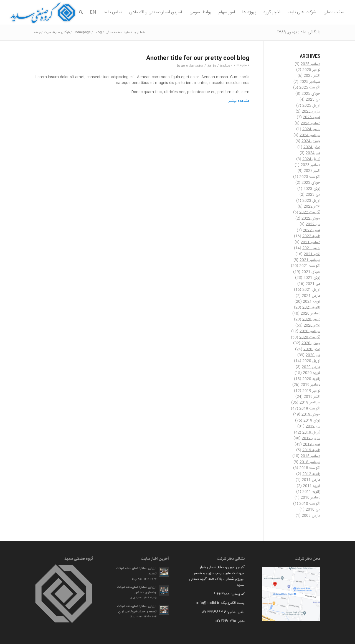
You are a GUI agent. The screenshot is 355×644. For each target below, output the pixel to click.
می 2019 (313, 426)
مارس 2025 (311, 111)
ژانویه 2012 (311, 474)
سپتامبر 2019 (310, 403)
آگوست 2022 (310, 212)
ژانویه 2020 (311, 379)
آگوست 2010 (310, 504)
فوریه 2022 (312, 230)
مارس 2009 (311, 516)
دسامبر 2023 (310, 165)
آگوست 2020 (310, 337)
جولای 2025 (311, 94)
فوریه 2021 (312, 302)
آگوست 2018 (310, 468)
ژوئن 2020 (312, 349)
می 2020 (313, 355)
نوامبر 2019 (311, 391)
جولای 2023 (311, 183)
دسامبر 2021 (310, 242)
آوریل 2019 (311, 432)
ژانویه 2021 (311, 307)
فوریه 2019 (312, 444)
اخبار (210, 66)
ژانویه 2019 (311, 450)
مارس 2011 (311, 480)
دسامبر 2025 (310, 64)
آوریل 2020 (311, 361)
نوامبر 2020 (311, 319)
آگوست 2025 (310, 88)
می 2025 (313, 100)
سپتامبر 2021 (310, 260)
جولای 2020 (311, 343)
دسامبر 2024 (310, 123)
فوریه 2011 (312, 486)
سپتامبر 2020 (310, 331)
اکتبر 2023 (312, 171)
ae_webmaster (192, 66)
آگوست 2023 (310, 177)
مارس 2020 (311, 367)
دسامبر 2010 (310, 498)
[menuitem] (334, 12)
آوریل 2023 (311, 201)
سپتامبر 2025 (310, 82)
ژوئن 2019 (312, 421)
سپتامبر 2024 (310, 135)
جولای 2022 (311, 218)
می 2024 (313, 153)
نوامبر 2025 (311, 70)
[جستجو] (81, 12)
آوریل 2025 (311, 106)
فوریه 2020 (312, 373)
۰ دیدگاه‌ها (226, 66)
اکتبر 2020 (312, 325)
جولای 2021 (311, 272)
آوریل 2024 (311, 159)
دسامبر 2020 (310, 314)
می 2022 (313, 224)
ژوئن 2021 (312, 278)
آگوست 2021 (310, 266)
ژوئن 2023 (312, 189)
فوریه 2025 (312, 117)
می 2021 (313, 284)
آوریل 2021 (311, 290)
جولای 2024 (311, 141)
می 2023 (313, 195)
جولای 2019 (311, 414)
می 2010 (313, 510)
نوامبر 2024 (311, 129)
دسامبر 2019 (310, 385)
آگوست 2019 (310, 409)
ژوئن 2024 (312, 147)
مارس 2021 (311, 296)
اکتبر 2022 (312, 207)
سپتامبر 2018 (310, 462)
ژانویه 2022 (311, 236)
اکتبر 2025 (312, 76)
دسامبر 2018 (310, 456)
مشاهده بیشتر (239, 101)
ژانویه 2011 (311, 492)
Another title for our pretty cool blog (198, 58)
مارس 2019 (311, 438)
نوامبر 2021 (311, 248)
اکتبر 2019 (312, 397)
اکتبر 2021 (312, 254)
